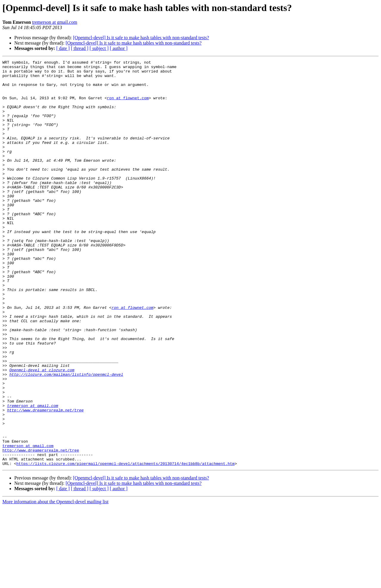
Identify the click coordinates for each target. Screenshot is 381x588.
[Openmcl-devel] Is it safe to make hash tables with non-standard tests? (141, 38)
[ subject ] (99, 48)
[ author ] (119, 48)
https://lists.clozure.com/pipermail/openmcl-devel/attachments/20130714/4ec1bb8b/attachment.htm (125, 545)
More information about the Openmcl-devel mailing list (55, 583)
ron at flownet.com (128, 106)
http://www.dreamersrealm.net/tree (45, 480)
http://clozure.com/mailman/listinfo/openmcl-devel (66, 438)
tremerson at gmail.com (55, 22)
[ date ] (63, 48)
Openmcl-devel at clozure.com (42, 432)
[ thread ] (80, 48)
